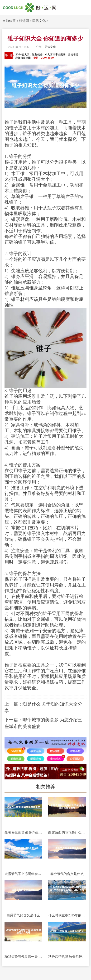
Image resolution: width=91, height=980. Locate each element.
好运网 (24, 21)
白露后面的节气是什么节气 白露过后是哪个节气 (67, 832)
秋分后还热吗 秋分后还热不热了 (67, 957)
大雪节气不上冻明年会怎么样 (23, 874)
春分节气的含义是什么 (67, 874)
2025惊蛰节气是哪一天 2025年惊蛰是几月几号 (23, 957)
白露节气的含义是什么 (23, 915)
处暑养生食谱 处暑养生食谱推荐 (23, 832)
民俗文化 (39, 21)
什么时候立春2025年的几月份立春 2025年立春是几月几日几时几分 (67, 915)
